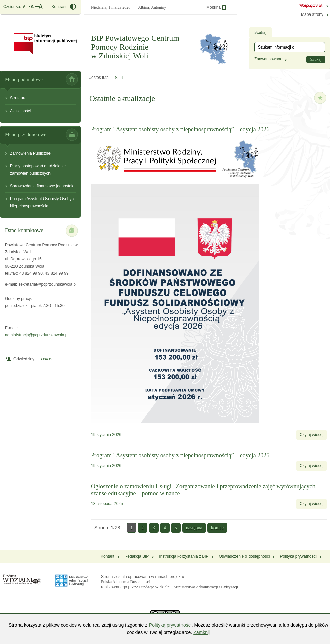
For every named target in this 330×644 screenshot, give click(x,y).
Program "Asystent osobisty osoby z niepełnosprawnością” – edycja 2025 (180, 455)
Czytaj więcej (313, 436)
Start (119, 78)
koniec (217, 528)
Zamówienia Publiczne (30, 153)
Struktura (18, 98)
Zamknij (202, 632)
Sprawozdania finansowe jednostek (42, 186)
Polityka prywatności (298, 556)
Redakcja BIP (137, 556)
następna (194, 528)
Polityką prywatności (170, 625)
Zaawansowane (268, 59)
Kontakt (108, 556)
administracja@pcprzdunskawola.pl (37, 335)
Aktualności (20, 111)
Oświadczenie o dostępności (244, 556)
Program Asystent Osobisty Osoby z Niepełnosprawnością (42, 202)
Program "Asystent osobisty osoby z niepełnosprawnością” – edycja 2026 (180, 129)
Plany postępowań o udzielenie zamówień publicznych (38, 170)
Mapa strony (312, 14)
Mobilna (216, 8)
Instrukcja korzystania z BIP (184, 556)
